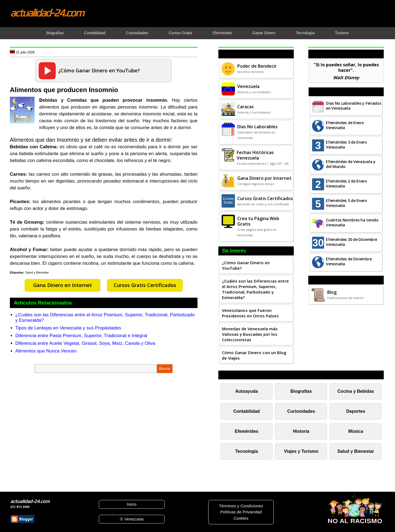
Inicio (132, 504)
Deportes (356, 411)
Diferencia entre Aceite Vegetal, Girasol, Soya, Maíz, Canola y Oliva (85, 343)
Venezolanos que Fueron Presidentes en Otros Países (250, 313)
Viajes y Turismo (301, 451)
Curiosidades (301, 411)
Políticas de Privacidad (241, 512)
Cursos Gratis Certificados (145, 285)
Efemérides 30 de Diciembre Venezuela (351, 242)
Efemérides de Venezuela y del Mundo (351, 164)
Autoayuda (247, 391)
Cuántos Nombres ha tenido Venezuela (352, 222)
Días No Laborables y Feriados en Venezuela (353, 106)
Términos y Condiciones (241, 506)
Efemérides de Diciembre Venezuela (349, 261)
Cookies (241, 518)
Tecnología (246, 451)
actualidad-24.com (47, 13)
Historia (301, 431)
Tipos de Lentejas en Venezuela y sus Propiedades (68, 328)
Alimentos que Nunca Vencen (46, 351)
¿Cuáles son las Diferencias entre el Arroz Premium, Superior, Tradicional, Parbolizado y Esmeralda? (255, 289)
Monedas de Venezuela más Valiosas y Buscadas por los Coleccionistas (250, 334)
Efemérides (247, 431)
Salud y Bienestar (37, 272)
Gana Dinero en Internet (63, 285)
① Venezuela (132, 519)
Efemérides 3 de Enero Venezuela (346, 145)
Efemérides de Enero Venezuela (345, 125)
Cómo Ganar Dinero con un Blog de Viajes (254, 355)
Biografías (301, 391)
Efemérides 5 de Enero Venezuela (346, 203)
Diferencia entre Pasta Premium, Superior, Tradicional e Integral (81, 336)
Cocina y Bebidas (356, 391)
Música (356, 431)
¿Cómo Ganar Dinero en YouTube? (246, 265)
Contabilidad (247, 411)
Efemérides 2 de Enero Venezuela (346, 184)
